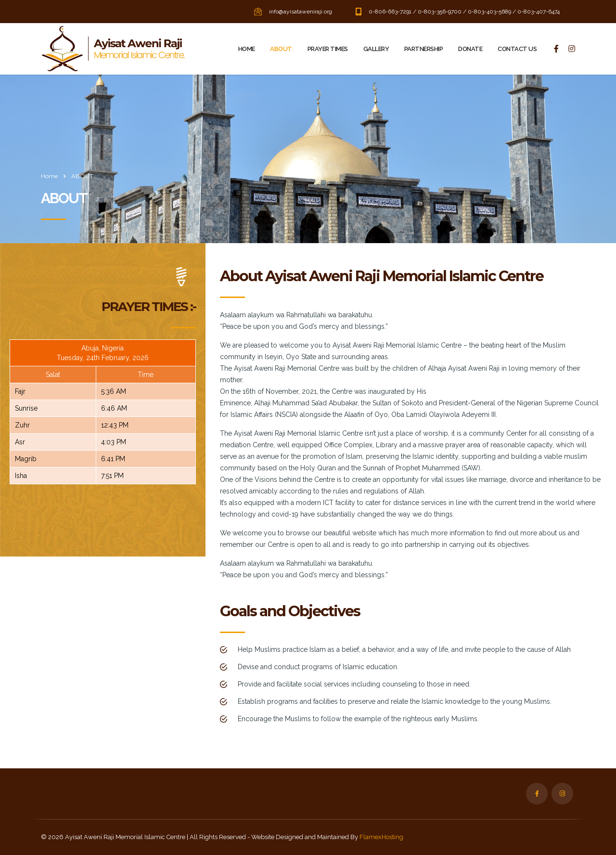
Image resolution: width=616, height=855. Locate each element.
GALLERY (376, 49)
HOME (247, 49)
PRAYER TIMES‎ (328, 49)
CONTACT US (517, 49)
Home (49, 176)
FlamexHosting (381, 837)
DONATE (470, 49)
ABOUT (281, 49)
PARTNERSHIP (423, 49)
